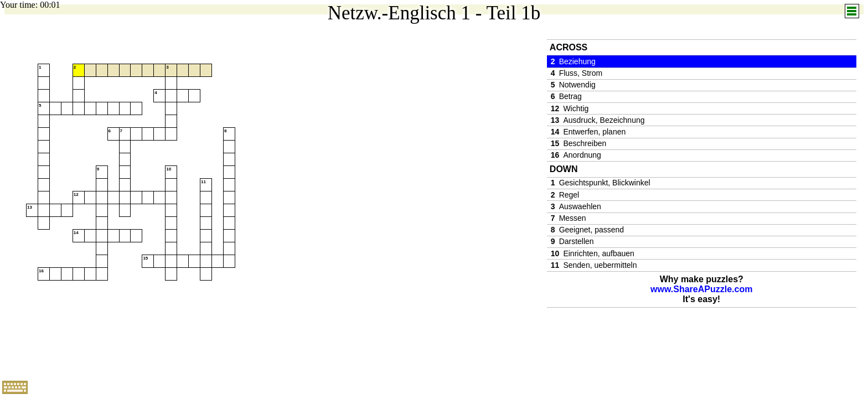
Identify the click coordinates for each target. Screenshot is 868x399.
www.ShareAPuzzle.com (701, 289)
